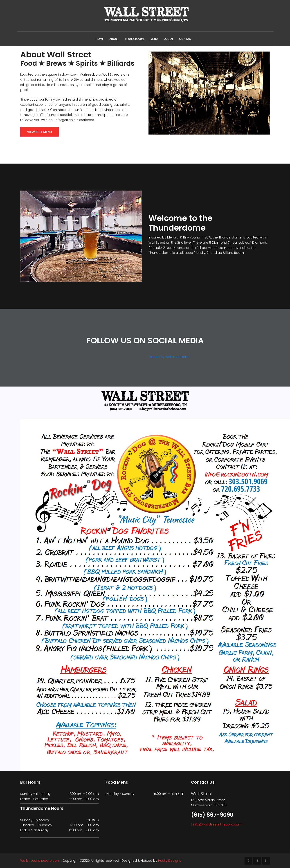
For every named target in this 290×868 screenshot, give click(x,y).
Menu (154, 39)
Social (168, 39)
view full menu (39, 132)
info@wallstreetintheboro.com (217, 824)
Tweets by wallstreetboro (169, 357)
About (114, 39)
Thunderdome (135, 39)
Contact (186, 39)
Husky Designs (170, 861)
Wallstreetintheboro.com (40, 861)
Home (100, 39)
